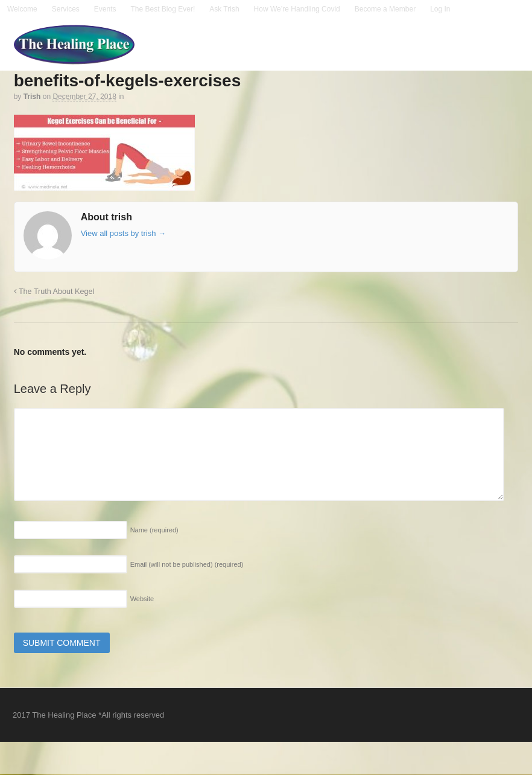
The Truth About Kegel (54, 292)
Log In (440, 9)
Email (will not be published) (187, 564)
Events (105, 9)
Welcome (22, 9)
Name (154, 530)
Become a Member (385, 9)
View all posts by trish (123, 233)
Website (142, 599)
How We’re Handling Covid (297, 9)
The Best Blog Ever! (163, 9)
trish (32, 97)
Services (66, 9)
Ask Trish (224, 9)
